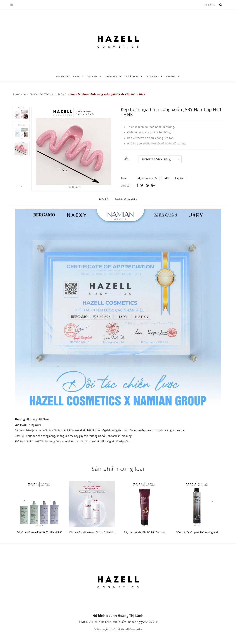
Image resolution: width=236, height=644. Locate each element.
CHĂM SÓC (111, 76)
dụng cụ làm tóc (148, 178)
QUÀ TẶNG (152, 76)
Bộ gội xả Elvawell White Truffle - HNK (39, 532)
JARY (166, 178)
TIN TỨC (171, 76)
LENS (76, 76)
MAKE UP (92, 76)
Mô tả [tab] (104, 199)
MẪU (126, 159)
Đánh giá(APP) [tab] (126, 199)
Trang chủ (63, 76)
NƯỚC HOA (132, 76)
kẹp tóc (180, 178)
